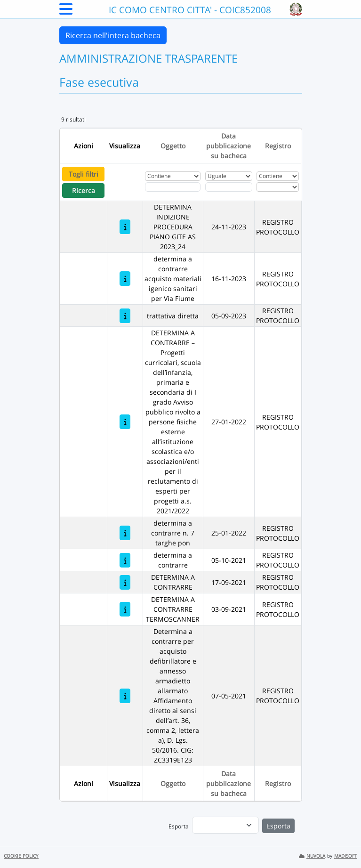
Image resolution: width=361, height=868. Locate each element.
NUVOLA (312, 856)
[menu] (225, 825)
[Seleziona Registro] (278, 187)
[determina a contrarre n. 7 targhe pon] (125, 533)
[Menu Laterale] (66, 12)
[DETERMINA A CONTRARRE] (125, 582)
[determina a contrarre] (125, 560)
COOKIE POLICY (21, 856)
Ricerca (84, 191)
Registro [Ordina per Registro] (278, 146)
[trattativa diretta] (125, 316)
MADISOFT (346, 856)
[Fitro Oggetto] (173, 187)
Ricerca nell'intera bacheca (113, 35)
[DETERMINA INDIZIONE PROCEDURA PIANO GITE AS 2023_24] (125, 227)
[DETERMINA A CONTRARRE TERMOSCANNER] (125, 609)
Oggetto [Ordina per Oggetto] (173, 146)
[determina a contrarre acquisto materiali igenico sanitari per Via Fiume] (125, 279)
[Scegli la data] (229, 187)
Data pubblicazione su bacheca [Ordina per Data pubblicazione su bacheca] (229, 146)
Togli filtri (84, 174)
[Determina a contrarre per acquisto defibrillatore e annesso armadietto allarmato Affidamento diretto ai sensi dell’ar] (125, 696)
